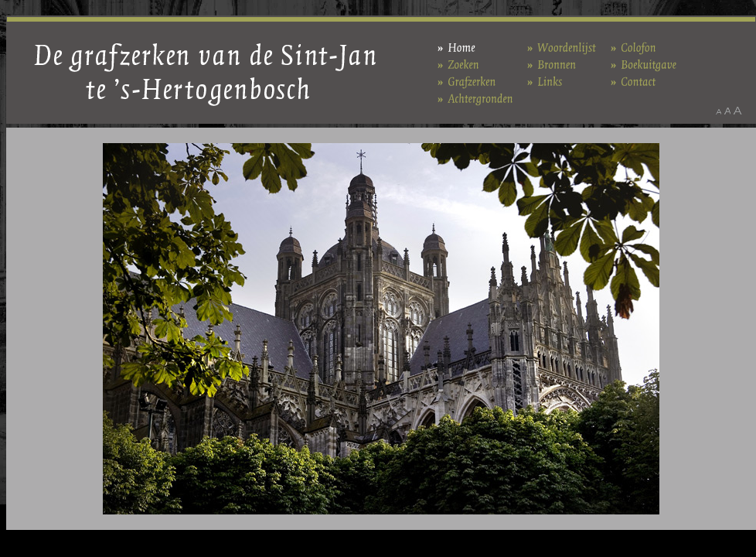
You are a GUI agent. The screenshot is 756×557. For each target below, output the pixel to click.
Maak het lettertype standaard (727, 111)
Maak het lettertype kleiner (719, 111)
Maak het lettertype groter (738, 111)
